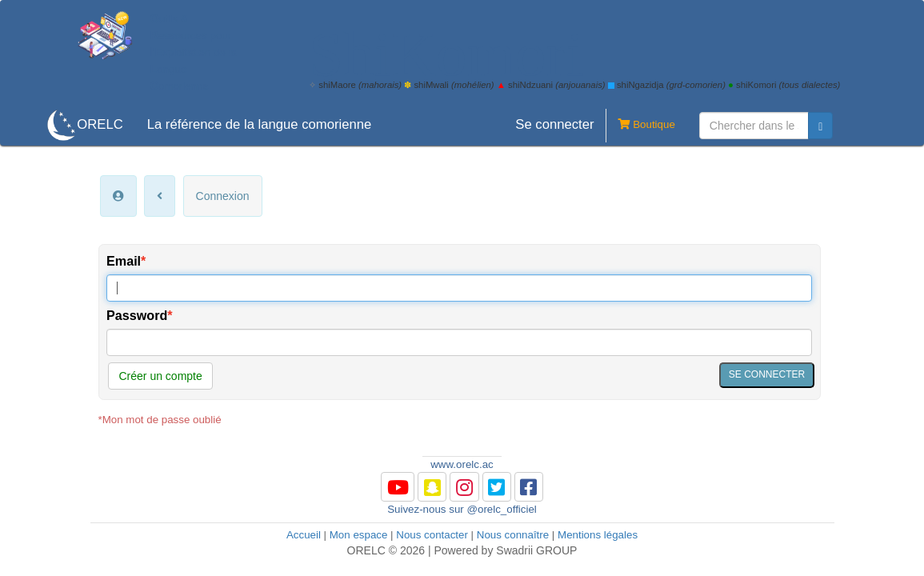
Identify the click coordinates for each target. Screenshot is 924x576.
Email (124, 261)
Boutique (640, 126)
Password (137, 315)
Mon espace (359, 535)
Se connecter (554, 124)
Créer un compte (160, 376)
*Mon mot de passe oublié (160, 420)
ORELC (100, 124)
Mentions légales (598, 535)
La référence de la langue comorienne (260, 124)
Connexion (223, 196)
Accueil (304, 535)
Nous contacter (432, 535)
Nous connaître (513, 535)
